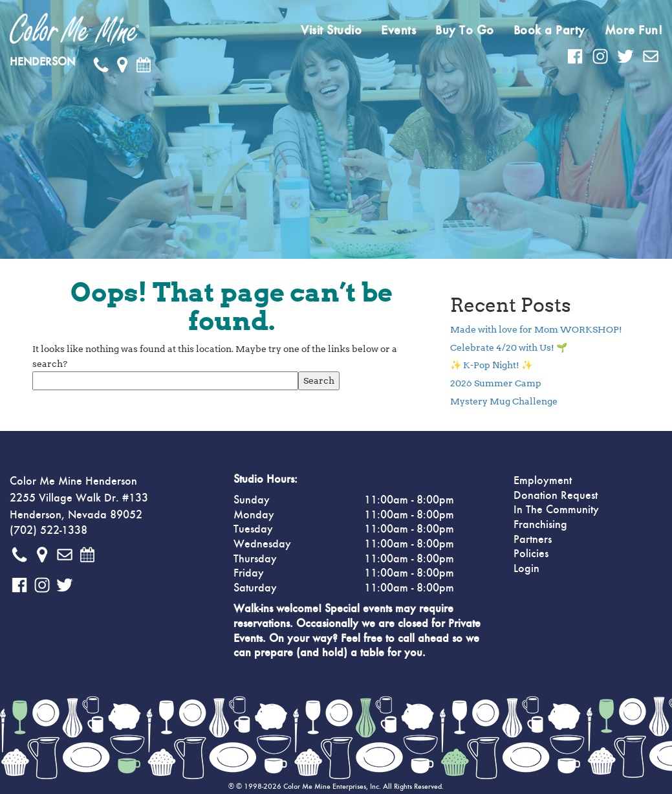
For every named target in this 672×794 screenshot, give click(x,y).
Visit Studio (331, 30)
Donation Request (556, 496)
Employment (543, 481)
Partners (533, 540)
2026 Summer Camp (496, 383)
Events (398, 30)
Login (526, 569)
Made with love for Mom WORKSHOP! (536, 329)
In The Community (556, 510)
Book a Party (549, 30)
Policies (531, 554)
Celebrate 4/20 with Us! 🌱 (509, 347)
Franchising (540, 525)
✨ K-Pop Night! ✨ (491, 365)
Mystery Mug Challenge (504, 401)
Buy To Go (465, 30)
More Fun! (634, 30)
